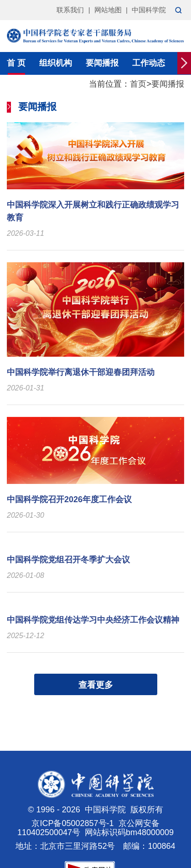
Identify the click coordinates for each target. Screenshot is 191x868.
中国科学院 (149, 10)
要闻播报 (102, 63)
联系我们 (70, 10)
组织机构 (56, 63)
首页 (138, 84)
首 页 (16, 63)
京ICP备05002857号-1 (72, 823)
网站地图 (108, 10)
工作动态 (149, 63)
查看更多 (96, 685)
